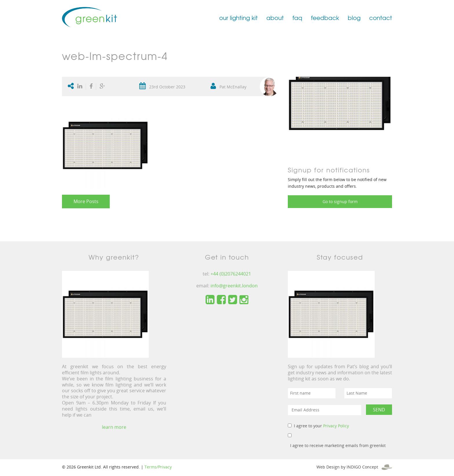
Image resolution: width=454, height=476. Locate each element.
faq (297, 18)
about (275, 18)
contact (381, 18)
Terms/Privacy (158, 467)
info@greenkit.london (234, 286)
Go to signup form (340, 201)
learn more (114, 427)
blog (354, 18)
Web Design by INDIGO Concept (354, 467)
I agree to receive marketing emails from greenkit (338, 445)
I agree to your (321, 426)
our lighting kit (238, 18)
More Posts (86, 201)
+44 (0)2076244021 (231, 274)
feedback (325, 18)
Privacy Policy (336, 426)
